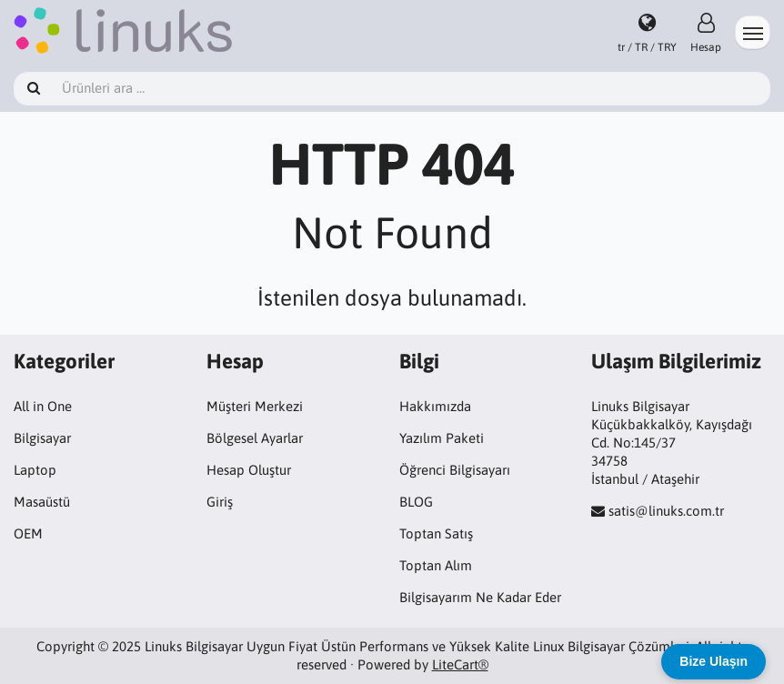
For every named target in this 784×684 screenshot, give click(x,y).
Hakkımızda (435, 406)
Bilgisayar (42, 438)
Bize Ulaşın (714, 661)
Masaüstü (42, 502)
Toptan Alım (436, 565)
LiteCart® (460, 664)
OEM (28, 533)
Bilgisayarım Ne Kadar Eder (480, 597)
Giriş (220, 502)
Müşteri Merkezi (255, 406)
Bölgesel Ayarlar (255, 438)
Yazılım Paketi (442, 438)
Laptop (35, 470)
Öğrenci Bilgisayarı (455, 470)
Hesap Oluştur (249, 470)
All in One (43, 406)
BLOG (416, 502)
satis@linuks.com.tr (666, 511)
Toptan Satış (436, 533)
